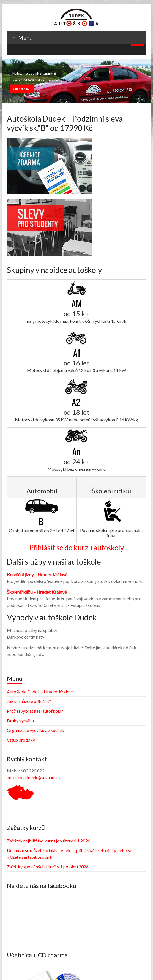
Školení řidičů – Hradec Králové (37, 592)
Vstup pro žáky (21, 740)
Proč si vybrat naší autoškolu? (35, 711)
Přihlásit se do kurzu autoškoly (77, 548)
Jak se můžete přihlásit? (29, 701)
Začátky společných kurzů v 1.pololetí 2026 (48, 867)
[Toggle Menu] (138, 45)
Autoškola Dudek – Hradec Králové (40, 692)
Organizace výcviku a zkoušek (35, 730)
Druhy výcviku (20, 721)
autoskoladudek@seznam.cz (34, 777)
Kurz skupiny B (22, 89)
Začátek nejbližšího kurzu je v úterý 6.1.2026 (49, 841)
